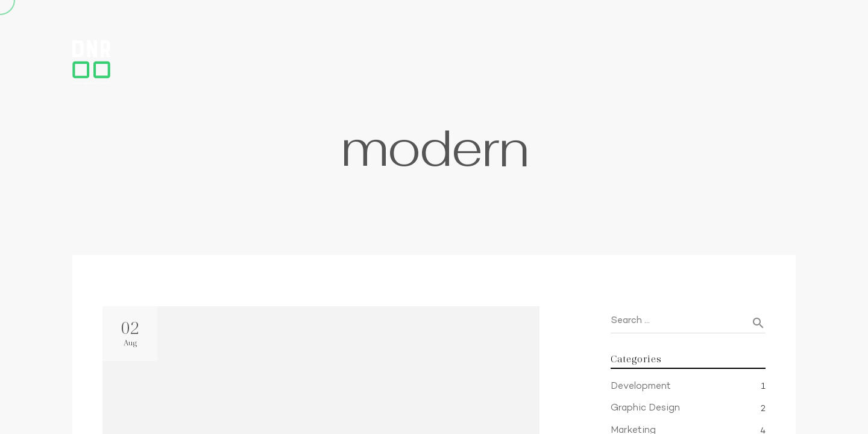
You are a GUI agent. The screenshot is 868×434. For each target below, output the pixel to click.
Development (641, 387)
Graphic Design (645, 408)
